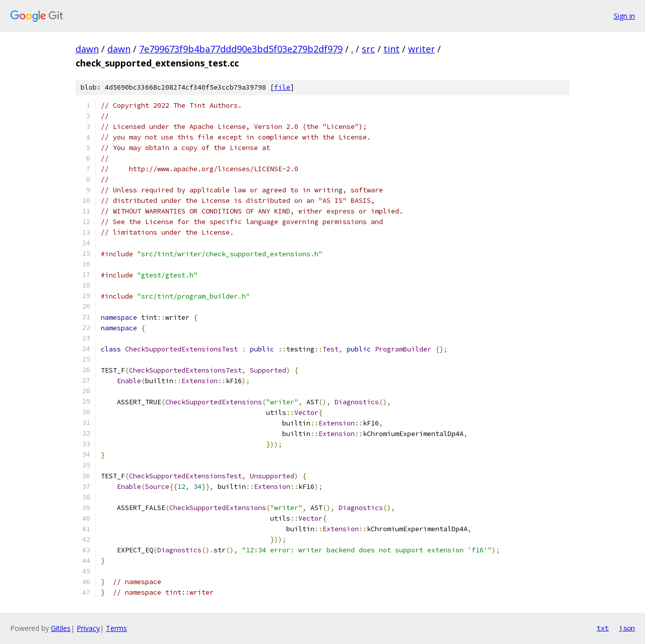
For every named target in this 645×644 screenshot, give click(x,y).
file (282, 87)
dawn (87, 49)
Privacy (88, 628)
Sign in (624, 16)
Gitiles (61, 628)
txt (603, 628)
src (368, 49)
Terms (116, 628)
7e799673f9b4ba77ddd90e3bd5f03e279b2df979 (241, 49)
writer (422, 49)
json (627, 628)
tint (392, 49)
